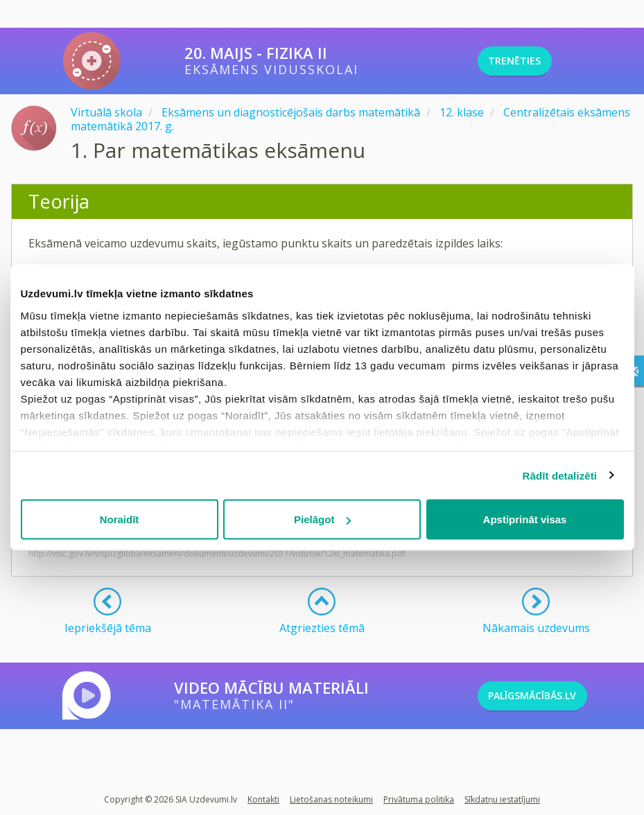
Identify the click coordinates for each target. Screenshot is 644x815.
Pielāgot (322, 519)
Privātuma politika (419, 799)
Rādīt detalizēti (560, 475)
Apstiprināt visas (525, 519)
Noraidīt (120, 519)
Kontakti (263, 799)
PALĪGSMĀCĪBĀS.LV (556, 696)
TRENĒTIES (533, 61)
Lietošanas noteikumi (331, 799)
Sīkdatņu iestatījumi (502, 799)
